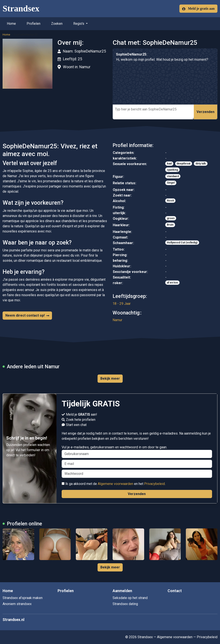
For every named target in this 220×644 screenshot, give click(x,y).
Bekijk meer (110, 379)
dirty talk (201, 164)
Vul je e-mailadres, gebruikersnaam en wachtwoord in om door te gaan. (137, 452)
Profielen (34, 24)
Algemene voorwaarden (115, 484)
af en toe (172, 283)
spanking (172, 170)
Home (11, 24)
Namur (117, 320)
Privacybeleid (154, 484)
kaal (169, 164)
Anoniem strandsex (17, 604)
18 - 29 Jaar (122, 304)
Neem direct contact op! (27, 315)
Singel (171, 183)
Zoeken (57, 24)
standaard (173, 176)
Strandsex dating (125, 604)
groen (171, 218)
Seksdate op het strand (130, 598)
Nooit (170, 201)
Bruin (170, 225)
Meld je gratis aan (198, 9)
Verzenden (205, 112)
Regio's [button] (79, 24)
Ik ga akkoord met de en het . (114, 484)
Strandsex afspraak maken (23, 598)
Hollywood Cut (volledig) (182, 243)
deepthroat (183, 164)
